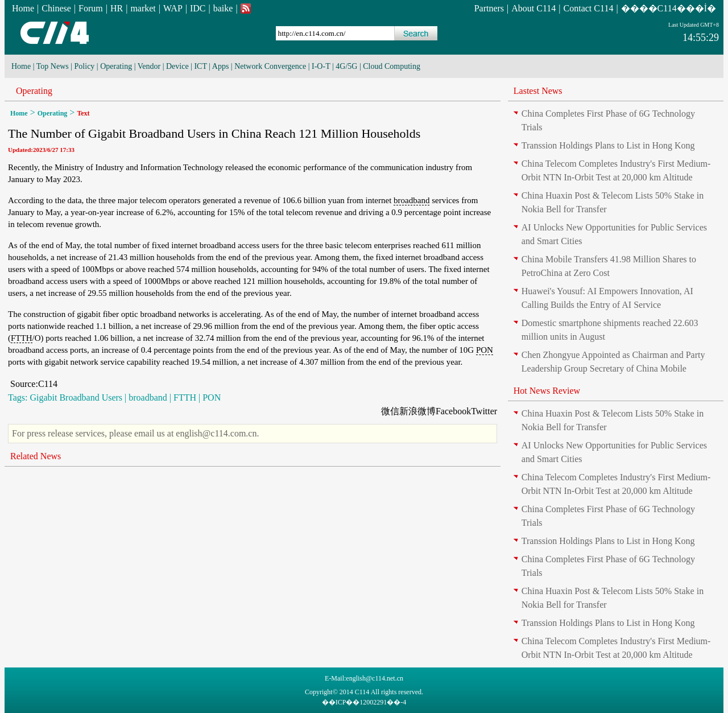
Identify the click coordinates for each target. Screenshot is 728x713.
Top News (53, 66)
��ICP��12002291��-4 (364, 702)
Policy (85, 66)
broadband (411, 200)
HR (117, 8)
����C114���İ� (669, 8)
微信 (390, 411)
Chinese (56, 8)
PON (485, 350)
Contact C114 (589, 8)
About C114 (533, 8)
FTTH (22, 338)
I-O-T (321, 66)
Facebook (453, 411)
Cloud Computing (392, 66)
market (143, 8)
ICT (200, 66)
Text (83, 113)
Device (177, 66)
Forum (91, 8)
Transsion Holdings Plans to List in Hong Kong (608, 145)
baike (223, 8)
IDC (198, 8)
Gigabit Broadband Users (76, 397)
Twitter (484, 411)
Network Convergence (270, 66)
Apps (221, 66)
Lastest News (538, 91)
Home (23, 8)
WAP (173, 8)
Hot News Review (547, 391)
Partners (489, 8)
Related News (36, 456)
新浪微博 (417, 411)
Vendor (149, 66)
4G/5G (346, 66)
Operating (116, 66)
